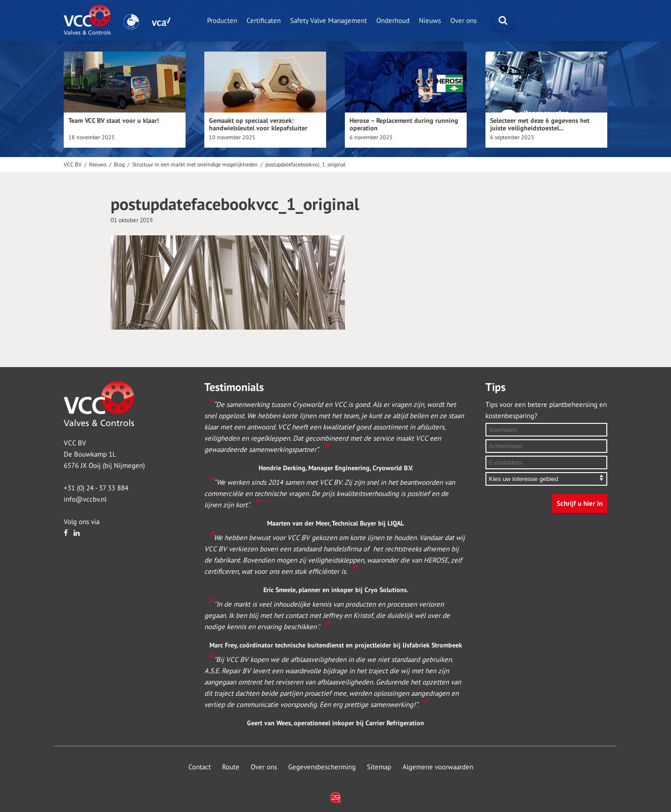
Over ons (463, 21)
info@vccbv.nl (85, 499)
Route (231, 767)
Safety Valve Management (328, 21)
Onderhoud (393, 21)
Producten (222, 21)
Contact (200, 767)
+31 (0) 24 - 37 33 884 (96, 488)
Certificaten (264, 21)
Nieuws (430, 21)
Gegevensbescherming (322, 767)
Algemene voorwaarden (438, 767)
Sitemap (379, 767)
